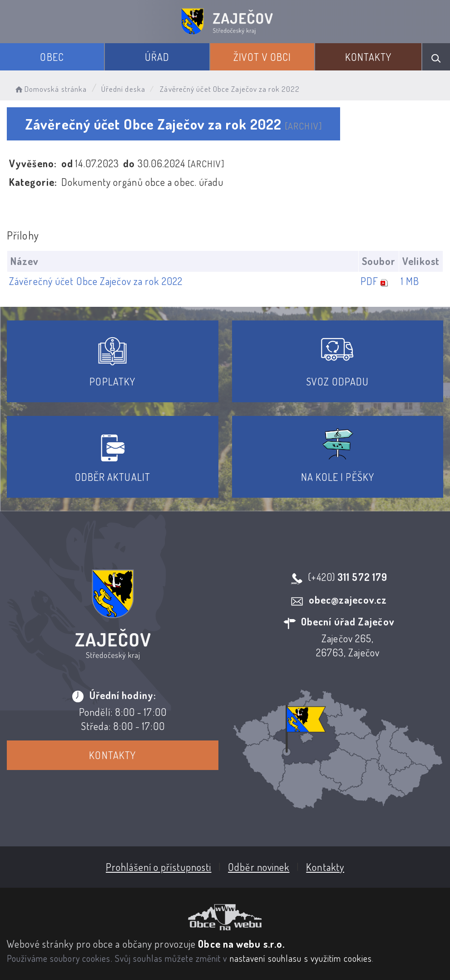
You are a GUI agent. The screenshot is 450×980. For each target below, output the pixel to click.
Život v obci (262, 57)
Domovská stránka (50, 89)
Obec (52, 57)
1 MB (410, 281)
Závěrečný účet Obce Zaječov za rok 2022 (96, 281)
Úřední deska (123, 89)
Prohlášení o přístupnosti (159, 867)
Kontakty (368, 57)
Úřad (157, 57)
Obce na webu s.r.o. (241, 944)
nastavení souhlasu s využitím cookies (301, 958)
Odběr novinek (259, 867)
